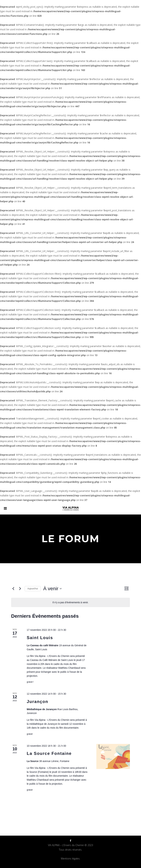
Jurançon (38, 702)
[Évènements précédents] (13, 589)
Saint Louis (40, 638)
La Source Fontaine (49, 753)
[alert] (70, 602)
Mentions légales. (71, 859)
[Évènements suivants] (20, 589)
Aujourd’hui (33, 589)
